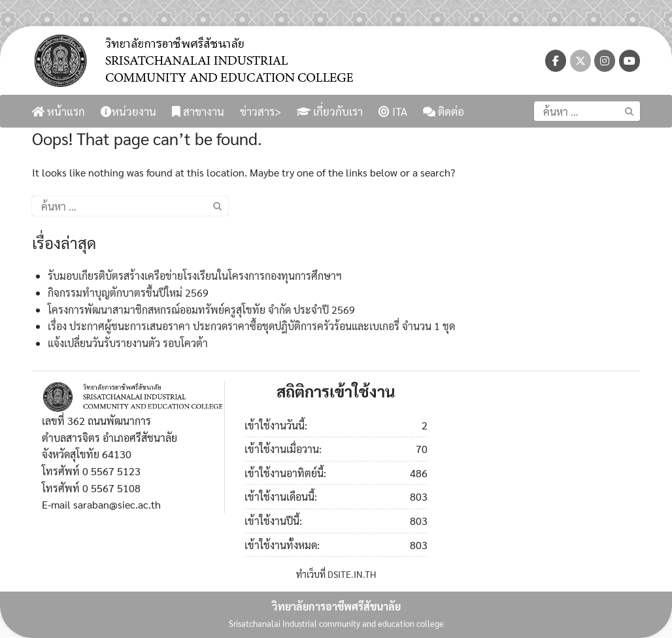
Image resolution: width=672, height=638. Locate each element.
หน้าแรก (59, 111)
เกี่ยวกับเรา (330, 111)
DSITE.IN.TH (352, 574)
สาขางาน (198, 111)
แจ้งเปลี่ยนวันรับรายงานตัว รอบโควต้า (128, 343)
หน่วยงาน (128, 111)
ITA (393, 111)
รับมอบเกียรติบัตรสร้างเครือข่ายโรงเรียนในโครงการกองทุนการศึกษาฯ (195, 276)
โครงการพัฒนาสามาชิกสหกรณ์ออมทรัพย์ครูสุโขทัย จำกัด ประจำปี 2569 (201, 310)
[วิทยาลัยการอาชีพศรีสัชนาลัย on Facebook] (556, 61)
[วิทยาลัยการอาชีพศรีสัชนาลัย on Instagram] (605, 61)
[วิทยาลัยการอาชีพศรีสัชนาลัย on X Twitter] (580, 61)
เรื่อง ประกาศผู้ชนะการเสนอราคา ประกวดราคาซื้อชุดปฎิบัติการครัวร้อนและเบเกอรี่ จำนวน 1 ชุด (251, 326)
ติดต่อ (444, 111)
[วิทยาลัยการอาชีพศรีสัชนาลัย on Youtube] (630, 61)
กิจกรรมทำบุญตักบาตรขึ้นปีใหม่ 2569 (128, 293)
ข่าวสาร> (260, 111)
